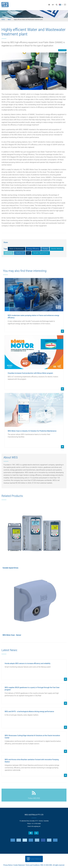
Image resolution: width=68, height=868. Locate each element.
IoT (28, 253)
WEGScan (9, 253)
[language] (61, 5)
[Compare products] (53, 5)
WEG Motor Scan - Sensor (12, 635)
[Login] (49, 5)
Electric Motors (57, 249)
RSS (42, 865)
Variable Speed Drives (41, 253)
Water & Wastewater (17, 249)
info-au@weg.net (36, 826)
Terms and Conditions (33, 865)
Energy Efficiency (33, 249)
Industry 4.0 (20, 253)
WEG (4, 5)
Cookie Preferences (36, 859)
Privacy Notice (8, 865)
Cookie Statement (19, 865)
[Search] (57, 5)
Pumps (45, 249)
